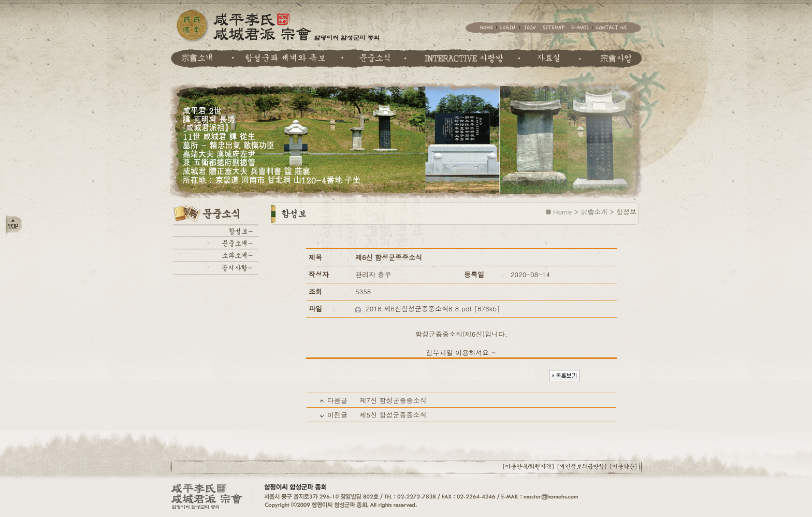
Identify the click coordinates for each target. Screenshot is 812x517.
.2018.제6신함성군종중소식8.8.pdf (417, 308)
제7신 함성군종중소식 (393, 400)
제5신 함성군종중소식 (393, 415)
